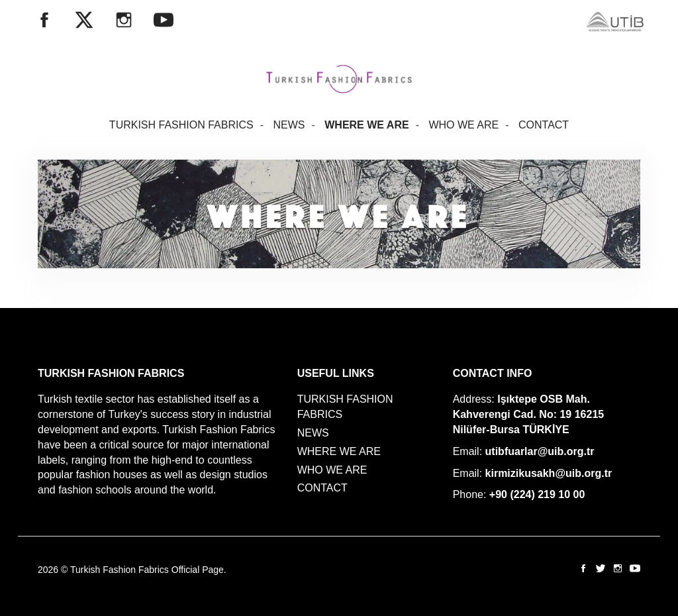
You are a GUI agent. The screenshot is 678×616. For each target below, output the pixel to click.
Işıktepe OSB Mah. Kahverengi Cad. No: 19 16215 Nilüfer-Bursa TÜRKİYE (529, 414)
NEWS (289, 125)
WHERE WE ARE (366, 125)
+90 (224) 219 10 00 (537, 494)
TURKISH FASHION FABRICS (181, 125)
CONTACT (544, 125)
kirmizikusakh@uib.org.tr (549, 473)
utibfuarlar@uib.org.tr (540, 451)
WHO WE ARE (463, 125)
